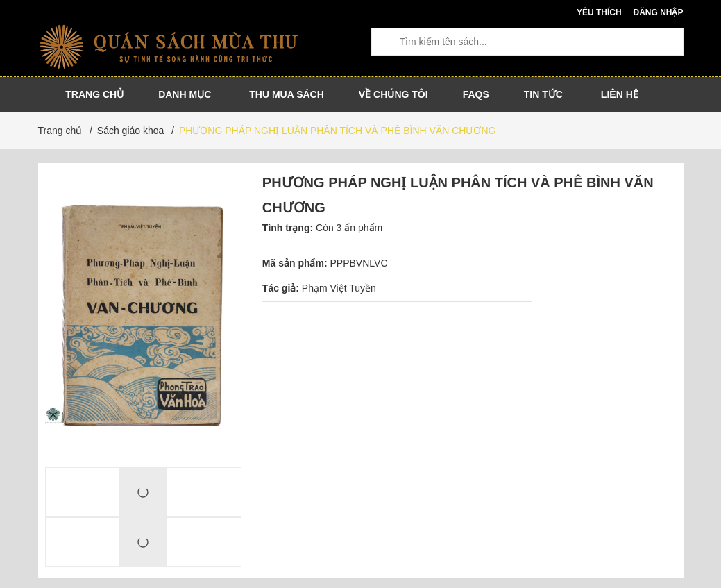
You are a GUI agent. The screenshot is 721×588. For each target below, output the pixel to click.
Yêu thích (599, 12)
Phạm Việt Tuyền (339, 288)
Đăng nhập (658, 12)
